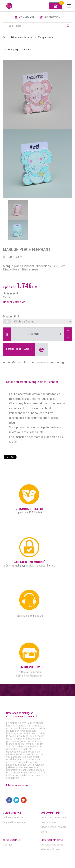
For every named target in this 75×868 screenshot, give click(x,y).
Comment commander (53, 817)
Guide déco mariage (14, 822)
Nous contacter (13, 840)
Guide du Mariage (13, 817)
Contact (8, 845)
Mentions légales (50, 849)
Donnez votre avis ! (15, 302)
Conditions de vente (52, 845)
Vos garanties (48, 822)
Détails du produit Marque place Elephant (32, 382)
